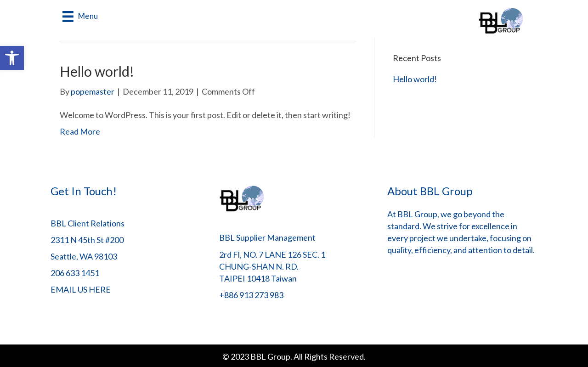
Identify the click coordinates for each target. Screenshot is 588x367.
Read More (80, 131)
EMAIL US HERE (81, 289)
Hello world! (97, 71)
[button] (12, 58)
